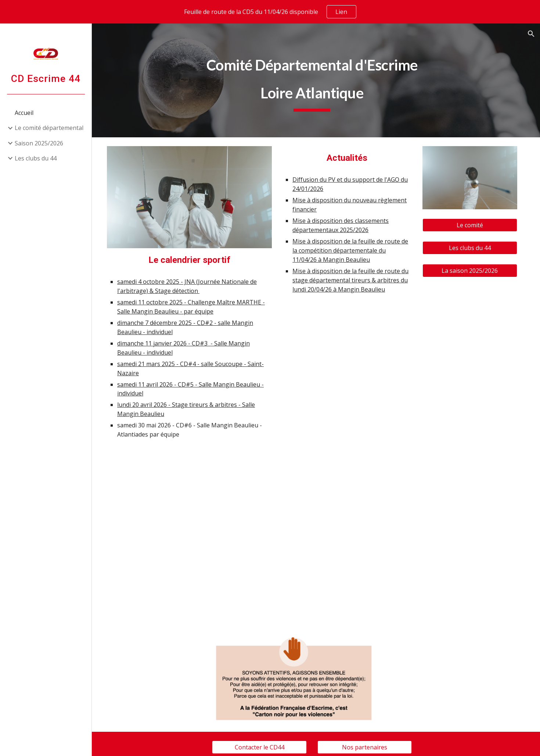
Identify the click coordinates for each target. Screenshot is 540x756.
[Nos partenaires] (368, 741)
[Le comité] (471, 224)
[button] (531, 34)
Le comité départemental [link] (49, 128)
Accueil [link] (24, 113)
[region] (270, 12)
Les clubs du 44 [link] (36, 158)
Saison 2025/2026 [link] (39, 143)
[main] (316, 80)
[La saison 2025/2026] (471, 269)
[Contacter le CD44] (264, 741)
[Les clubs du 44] (471, 246)
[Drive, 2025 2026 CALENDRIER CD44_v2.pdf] (195, 529)
